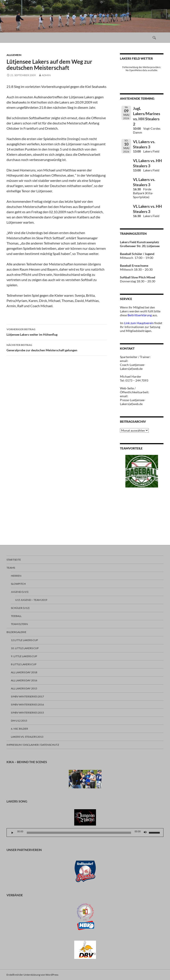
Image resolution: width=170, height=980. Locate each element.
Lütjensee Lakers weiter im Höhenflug (57, 332)
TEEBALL (16, 616)
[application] (85, 833)
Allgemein (14, 55)
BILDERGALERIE (16, 632)
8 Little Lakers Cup (24, 664)
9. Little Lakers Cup (24, 656)
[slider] (79, 833)
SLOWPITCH (18, 584)
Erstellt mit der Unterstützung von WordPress (32, 975)
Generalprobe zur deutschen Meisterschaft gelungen (57, 347)
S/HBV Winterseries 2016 (27, 704)
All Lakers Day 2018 (24, 672)
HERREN (16, 576)
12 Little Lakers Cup (24, 640)
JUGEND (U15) (20, 592)
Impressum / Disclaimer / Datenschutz (33, 745)
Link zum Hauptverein (139, 323)
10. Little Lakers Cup (25, 648)
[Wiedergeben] (12, 833)
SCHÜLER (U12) (20, 608)
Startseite (14, 560)
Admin (46, 75)
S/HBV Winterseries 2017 (27, 696)
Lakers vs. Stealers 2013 (27, 737)
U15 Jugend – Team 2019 (31, 600)
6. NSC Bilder (19, 729)
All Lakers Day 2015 (24, 688)
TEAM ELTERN (19, 624)
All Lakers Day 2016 (24, 680)
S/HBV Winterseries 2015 (27, 713)
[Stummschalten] (145, 833)
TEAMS (11, 568)
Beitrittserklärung (140, 315)
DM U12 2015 (19, 721)
